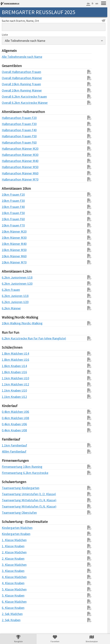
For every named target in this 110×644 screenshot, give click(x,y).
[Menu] (104, 4)
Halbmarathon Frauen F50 (9, 136)
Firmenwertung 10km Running (9, 467)
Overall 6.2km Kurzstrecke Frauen (9, 96)
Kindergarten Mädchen (9, 528)
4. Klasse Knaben (9, 583)
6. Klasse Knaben (9, 608)
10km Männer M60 (9, 256)
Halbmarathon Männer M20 (9, 149)
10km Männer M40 (9, 244)
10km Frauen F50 (9, 213)
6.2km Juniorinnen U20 (9, 284)
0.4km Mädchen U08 (9, 418)
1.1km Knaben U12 (9, 397)
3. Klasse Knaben (9, 571)
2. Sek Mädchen (9, 614)
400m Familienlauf (9, 451)
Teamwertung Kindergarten (9, 488)
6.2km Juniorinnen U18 (9, 277)
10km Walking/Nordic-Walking (9, 323)
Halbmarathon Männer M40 (9, 161)
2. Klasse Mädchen (9, 552)
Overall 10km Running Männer (9, 90)
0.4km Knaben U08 (9, 430)
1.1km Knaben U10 (9, 390)
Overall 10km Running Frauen (9, 84)
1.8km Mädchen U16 (9, 360)
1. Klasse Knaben (9, 546)
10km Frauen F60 (9, 219)
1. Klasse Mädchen (9, 540)
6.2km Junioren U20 (9, 302)
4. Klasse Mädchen (9, 577)
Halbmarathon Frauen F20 (9, 118)
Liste (5, 35)
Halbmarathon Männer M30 (9, 155)
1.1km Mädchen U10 (9, 378)
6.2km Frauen (9, 290)
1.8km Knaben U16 (9, 372)
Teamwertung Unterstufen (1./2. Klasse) (9, 494)
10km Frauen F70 (9, 225)
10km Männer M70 (9, 262)
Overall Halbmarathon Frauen (9, 72)
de (88, 3)
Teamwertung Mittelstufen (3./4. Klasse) (9, 500)
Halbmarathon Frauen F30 (9, 124)
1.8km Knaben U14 (9, 366)
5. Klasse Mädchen (9, 589)
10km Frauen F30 (9, 201)
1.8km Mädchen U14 (9, 353)
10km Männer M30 (9, 238)
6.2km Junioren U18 (9, 296)
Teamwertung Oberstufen (9, 513)
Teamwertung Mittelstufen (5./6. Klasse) (9, 506)
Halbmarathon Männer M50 (9, 167)
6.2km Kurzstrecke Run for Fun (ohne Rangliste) (9, 338)
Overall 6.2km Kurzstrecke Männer (9, 103)
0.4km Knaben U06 (9, 424)
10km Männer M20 (9, 231)
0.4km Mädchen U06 (9, 412)
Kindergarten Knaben (9, 534)
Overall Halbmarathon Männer (9, 78)
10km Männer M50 (9, 250)
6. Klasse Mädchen (9, 602)
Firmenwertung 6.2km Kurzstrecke (9, 473)
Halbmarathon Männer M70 (9, 179)
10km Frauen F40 (9, 207)
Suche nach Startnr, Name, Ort (54, 21)
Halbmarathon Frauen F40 (9, 130)
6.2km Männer (9, 308)
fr (93, 3)
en (97, 3)
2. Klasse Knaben (9, 558)
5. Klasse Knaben (9, 595)
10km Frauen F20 (9, 195)
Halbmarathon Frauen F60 (9, 142)
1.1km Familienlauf (9, 445)
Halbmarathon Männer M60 (9, 173)
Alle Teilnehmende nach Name (9, 57)
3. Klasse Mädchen (9, 565)
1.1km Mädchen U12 (9, 384)
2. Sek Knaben (9, 620)
